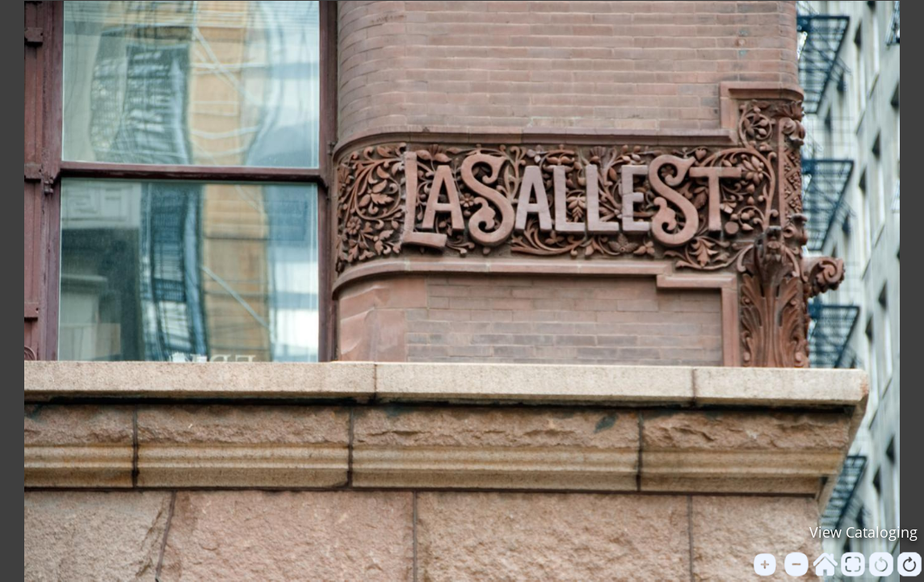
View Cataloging (863, 532)
